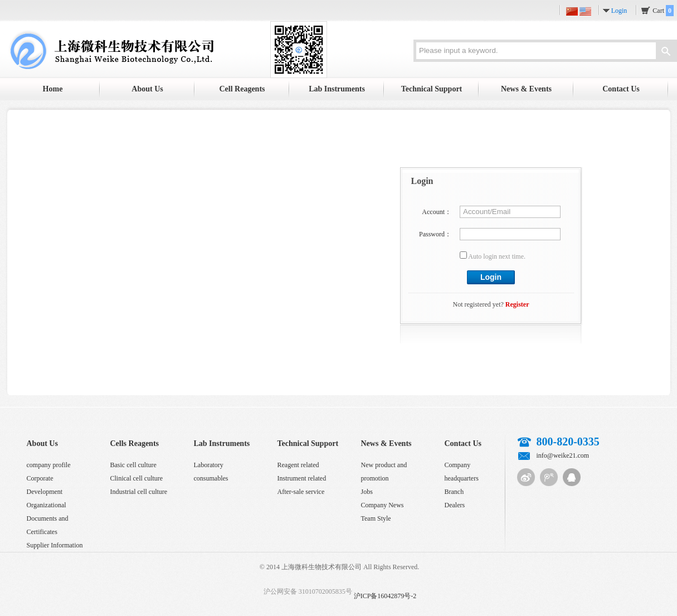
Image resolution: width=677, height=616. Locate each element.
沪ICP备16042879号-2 (385, 596)
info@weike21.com (563, 455)
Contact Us (621, 89)
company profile (49, 465)
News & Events (526, 89)
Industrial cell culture (139, 492)
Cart (663, 11)
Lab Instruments (337, 89)
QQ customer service (572, 477)
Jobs (367, 492)
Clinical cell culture (137, 478)
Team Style (376, 518)
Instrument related (302, 478)
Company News (383, 505)
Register (517, 304)
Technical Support (432, 89)
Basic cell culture (133, 465)
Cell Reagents (242, 89)
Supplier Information (55, 545)
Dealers (455, 505)
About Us (147, 89)
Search (666, 52)
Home (53, 89)
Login (619, 11)
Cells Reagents (135, 443)
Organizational (47, 505)
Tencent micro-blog (549, 477)
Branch (454, 492)
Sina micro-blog (526, 477)
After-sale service (301, 492)
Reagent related (298, 465)
